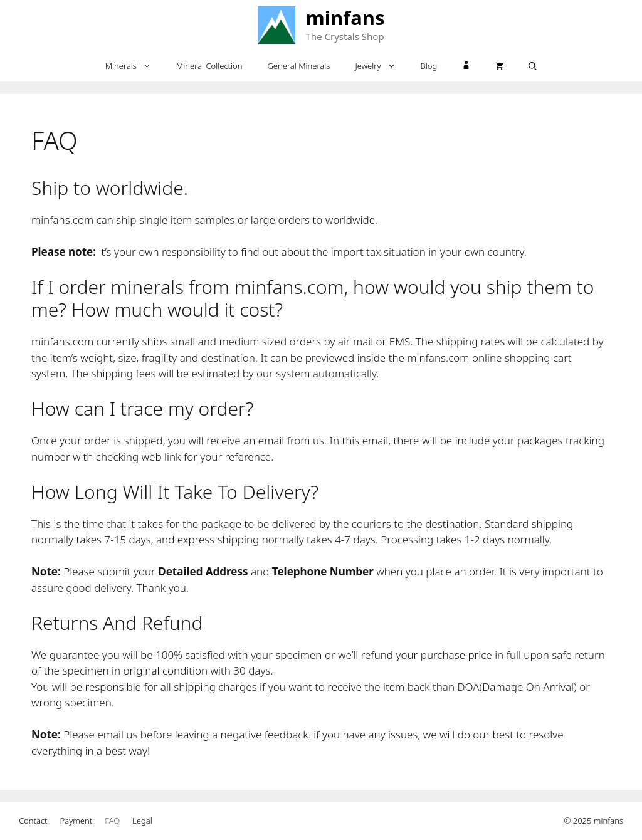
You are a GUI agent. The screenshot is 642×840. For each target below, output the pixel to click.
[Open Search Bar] (533, 66)
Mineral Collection (209, 66)
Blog (429, 66)
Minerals (134, 66)
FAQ (112, 821)
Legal (142, 821)
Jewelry (381, 66)
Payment (76, 821)
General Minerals (298, 66)
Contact (33, 821)
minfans (345, 18)
